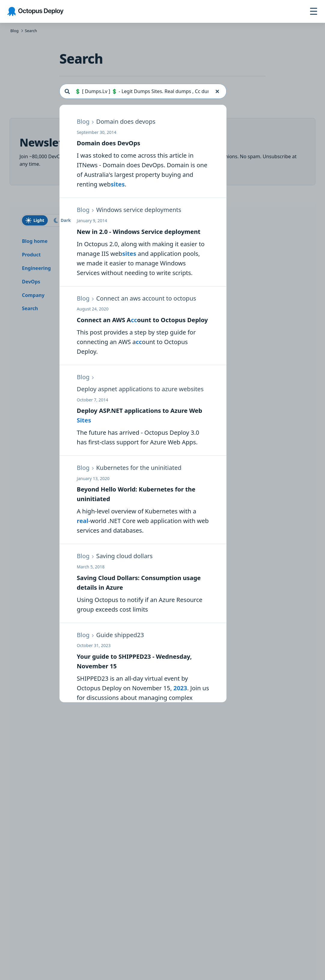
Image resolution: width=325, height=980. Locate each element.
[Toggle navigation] (314, 11)
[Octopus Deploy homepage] (35, 12)
